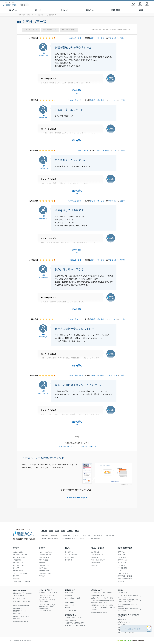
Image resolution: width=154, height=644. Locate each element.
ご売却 (122, 100)
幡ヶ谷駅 (101, 38)
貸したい (90, 10)
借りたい (64, 10)
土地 (115, 150)
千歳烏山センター (76, 260)
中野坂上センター (76, 375)
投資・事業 (115, 10)
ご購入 (122, 38)
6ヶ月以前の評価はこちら (89, 447)
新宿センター (83, 150)
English (15, 581)
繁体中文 (21, 581)
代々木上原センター (76, 38)
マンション (113, 38)
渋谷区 (93, 38)
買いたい (13, 10)
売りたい (38, 10)
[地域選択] (24, 5)
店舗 (141, 10)
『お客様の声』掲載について (66, 447)
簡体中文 (28, 581)
